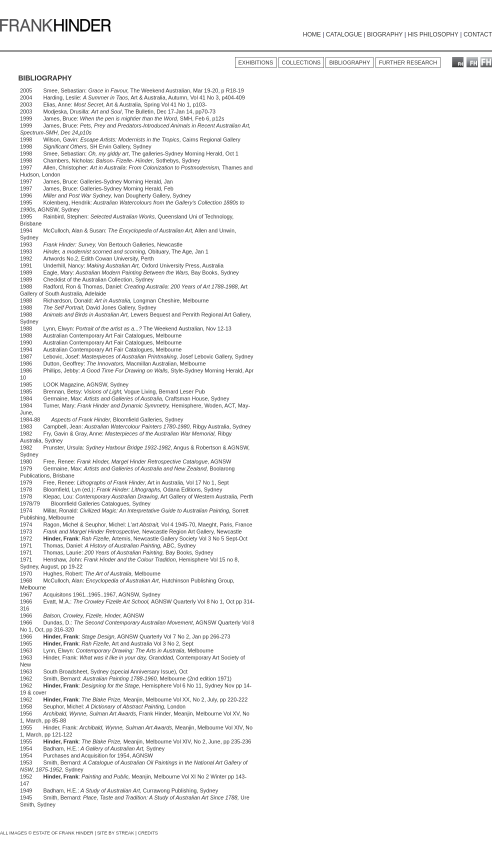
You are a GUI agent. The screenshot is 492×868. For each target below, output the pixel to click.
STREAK (125, 833)
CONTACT (478, 34)
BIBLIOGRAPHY (349, 62)
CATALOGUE (344, 34)
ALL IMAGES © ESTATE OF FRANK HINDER (47, 833)
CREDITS (148, 833)
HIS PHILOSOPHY (433, 34)
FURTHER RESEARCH (408, 62)
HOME (312, 34)
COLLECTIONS (301, 62)
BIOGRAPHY (385, 34)
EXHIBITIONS (256, 62)
